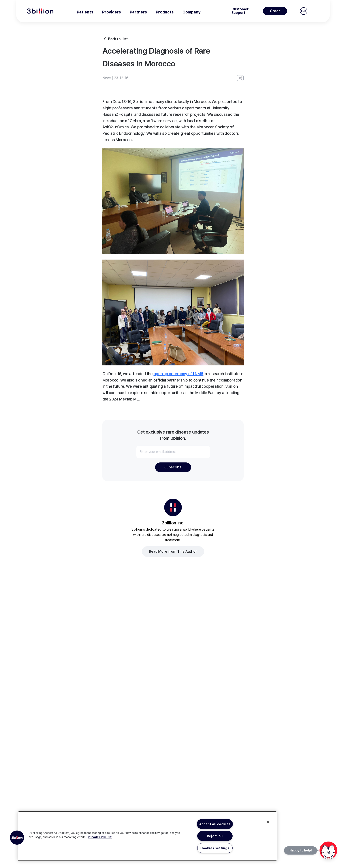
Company (192, 12)
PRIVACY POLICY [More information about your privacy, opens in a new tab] (100, 837)
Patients (85, 12)
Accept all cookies (215, 824)
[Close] (268, 822)
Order (275, 11)
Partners (138, 12)
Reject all (215, 836)
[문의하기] (328, 850)
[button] (17, 838)
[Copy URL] (240, 78)
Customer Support (240, 11)
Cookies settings (215, 848)
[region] (147, 836)
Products (165, 12)
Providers (112, 12)
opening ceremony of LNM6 (178, 374)
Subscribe (173, 467)
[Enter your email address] (173, 452)
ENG (304, 11)
